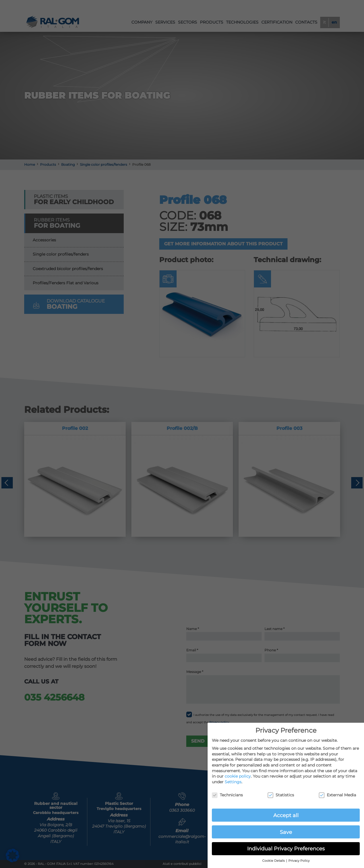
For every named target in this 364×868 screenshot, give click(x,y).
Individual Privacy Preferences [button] (286, 849)
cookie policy (238, 776)
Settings (233, 782)
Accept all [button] (286, 815)
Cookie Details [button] (274, 861)
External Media (337, 795)
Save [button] (286, 832)
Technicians (227, 795)
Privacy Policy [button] (299, 861)
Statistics (281, 795)
